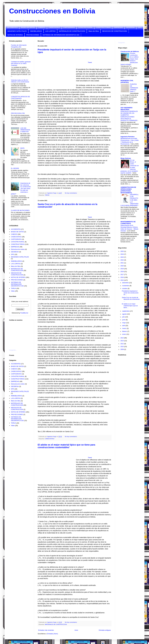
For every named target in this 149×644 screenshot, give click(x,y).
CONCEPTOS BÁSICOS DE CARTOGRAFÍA (20, 98)
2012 (122, 344)
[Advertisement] (21, 334)
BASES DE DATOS (28, 27)
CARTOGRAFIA (69, 27)
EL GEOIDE (15, 168)
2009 (122, 349)
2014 (122, 338)
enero (124, 334)
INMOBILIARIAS (36, 31)
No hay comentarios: (71, 193)
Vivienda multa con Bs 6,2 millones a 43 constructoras (20, 81)
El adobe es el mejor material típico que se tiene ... (130, 306)
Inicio (76, 630)
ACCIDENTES (12, 27)
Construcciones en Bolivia (52, 11)
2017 (122, 274)
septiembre (126, 311)
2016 (122, 277)
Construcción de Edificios (130, 51)
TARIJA (47, 195)
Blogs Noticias (126, 158)
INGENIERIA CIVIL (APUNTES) (127, 81)
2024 (122, 254)
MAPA (22, 148)
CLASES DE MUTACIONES (20, 210)
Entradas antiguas (105, 630)
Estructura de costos (18, 249)
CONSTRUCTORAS (103, 27)
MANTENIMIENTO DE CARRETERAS (128, 223)
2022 (122, 260)
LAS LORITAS (50, 31)
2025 (122, 251)
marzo (125, 328)
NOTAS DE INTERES (15, 35)
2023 (122, 257)
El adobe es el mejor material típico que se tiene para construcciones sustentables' (66, 446)
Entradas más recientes (46, 630)
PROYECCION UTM (18, 113)
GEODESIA (130, 27)
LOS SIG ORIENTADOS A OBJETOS (25, 130)
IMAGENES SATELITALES (17, 31)
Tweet (90, 62)
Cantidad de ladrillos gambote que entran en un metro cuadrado (21, 63)
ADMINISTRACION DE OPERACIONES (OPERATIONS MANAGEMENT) (128, 190)
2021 (122, 263)
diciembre (126, 283)
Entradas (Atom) (52, 634)
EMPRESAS (118, 27)
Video (13, 291)
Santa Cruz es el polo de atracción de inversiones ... (131, 299)
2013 (122, 341)
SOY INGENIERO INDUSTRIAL (127, 109)
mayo (124, 323)
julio (124, 317)
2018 (122, 271)
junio (124, 320)
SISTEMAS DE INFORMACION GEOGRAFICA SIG (61, 35)
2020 (122, 266)
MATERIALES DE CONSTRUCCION (72, 31)
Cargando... (13, 350)
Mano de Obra (94, 31)
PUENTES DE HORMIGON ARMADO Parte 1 (134, 88)
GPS (140, 27)
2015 (122, 280)
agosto (125, 314)
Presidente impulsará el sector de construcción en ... (130, 293)
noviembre (126, 286)
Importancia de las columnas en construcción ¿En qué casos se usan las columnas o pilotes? (21, 189)
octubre (125, 288)
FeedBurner (24, 313)
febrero (125, 331)
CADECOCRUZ (54, 27)
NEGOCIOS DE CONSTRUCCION (115, 31)
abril (124, 326)
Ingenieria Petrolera (127, 137)
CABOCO (42, 27)
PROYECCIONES (33, 35)
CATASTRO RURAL (85, 27)
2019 (122, 269)
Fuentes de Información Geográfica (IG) (19, 46)
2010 (122, 347)
